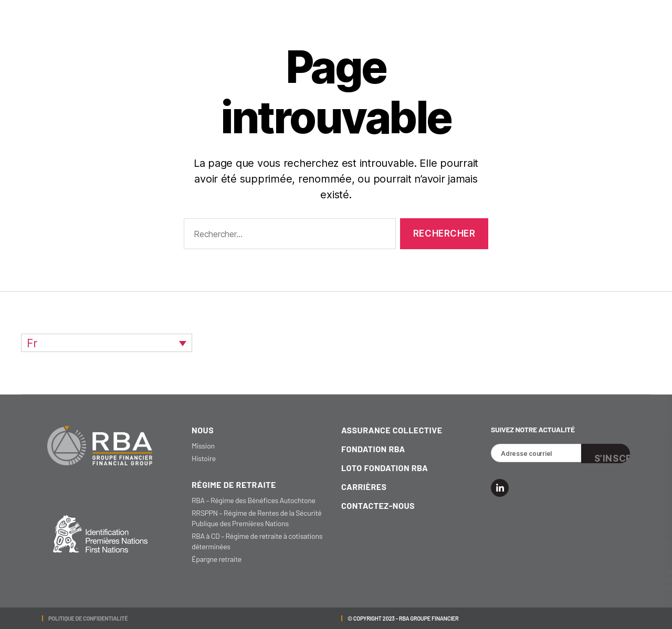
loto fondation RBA (385, 468)
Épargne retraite (217, 559)
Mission (203, 446)
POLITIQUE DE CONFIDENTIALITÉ (88, 618)
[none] (107, 343)
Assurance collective (392, 430)
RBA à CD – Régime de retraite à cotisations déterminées (257, 541)
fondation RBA (373, 449)
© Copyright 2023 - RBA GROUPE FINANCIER (403, 618)
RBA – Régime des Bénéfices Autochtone (254, 500)
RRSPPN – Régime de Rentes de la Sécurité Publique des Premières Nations (257, 518)
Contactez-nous (378, 505)
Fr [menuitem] (32, 343)
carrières (364, 487)
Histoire (204, 458)
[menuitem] (107, 343)
